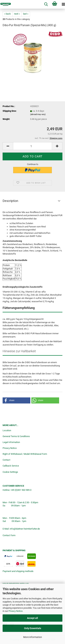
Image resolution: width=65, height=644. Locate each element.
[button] (8, 146)
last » (26, 14)
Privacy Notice (16, 611)
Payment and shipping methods (18, 571)
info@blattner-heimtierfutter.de (25, 529)
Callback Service (11, 466)
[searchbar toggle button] (46, 4)
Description (10, 201)
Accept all (32, 618)
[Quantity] (32, 146)
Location (7, 430)
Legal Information (11, 442)
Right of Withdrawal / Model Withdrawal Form (25, 454)
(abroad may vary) (38, 114)
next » (17, 14)
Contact (6, 460)
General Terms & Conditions (16, 436)
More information (33, 637)
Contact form (9, 535)
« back (8, 14)
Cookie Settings (10, 472)
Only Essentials (33, 628)
